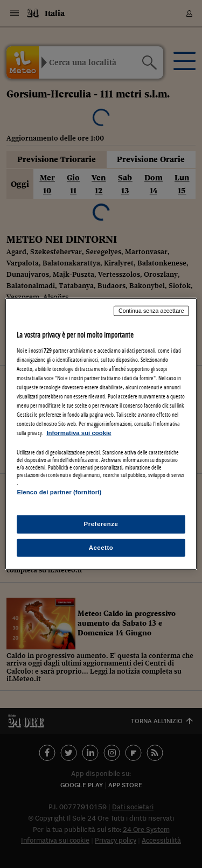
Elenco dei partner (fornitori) (59, 492)
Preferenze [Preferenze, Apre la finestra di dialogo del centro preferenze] (101, 523)
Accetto (101, 547)
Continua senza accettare (151, 311)
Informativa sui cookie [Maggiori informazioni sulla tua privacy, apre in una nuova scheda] (79, 433)
